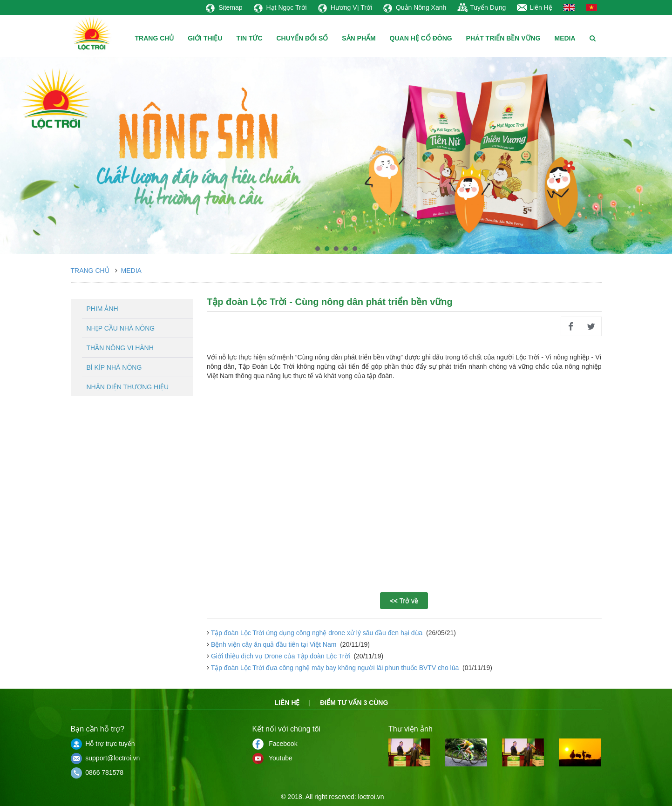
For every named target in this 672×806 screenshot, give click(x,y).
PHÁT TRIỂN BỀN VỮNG (503, 38)
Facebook (275, 744)
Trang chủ (90, 271)
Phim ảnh (102, 309)
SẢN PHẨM (359, 38)
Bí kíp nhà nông (114, 367)
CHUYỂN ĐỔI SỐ (302, 38)
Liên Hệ (534, 7)
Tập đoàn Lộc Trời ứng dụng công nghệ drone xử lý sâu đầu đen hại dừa (317, 633)
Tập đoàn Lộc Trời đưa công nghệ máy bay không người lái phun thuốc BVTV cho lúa (335, 668)
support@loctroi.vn (105, 758)
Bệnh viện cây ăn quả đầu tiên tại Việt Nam (274, 644)
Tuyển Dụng (482, 7)
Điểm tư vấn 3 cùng (354, 703)
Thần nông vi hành (120, 348)
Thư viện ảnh (411, 729)
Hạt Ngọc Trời (280, 7)
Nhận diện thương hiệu (128, 387)
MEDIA (565, 38)
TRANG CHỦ (155, 38)
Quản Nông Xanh (415, 7)
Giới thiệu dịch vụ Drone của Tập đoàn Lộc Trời (281, 656)
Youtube (272, 758)
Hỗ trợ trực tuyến (103, 744)
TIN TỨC (249, 38)
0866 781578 (97, 772)
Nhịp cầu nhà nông (121, 328)
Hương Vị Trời (345, 7)
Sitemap (224, 7)
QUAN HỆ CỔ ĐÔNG (421, 38)
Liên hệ (287, 703)
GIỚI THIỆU (205, 38)
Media (131, 271)
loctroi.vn (371, 797)
